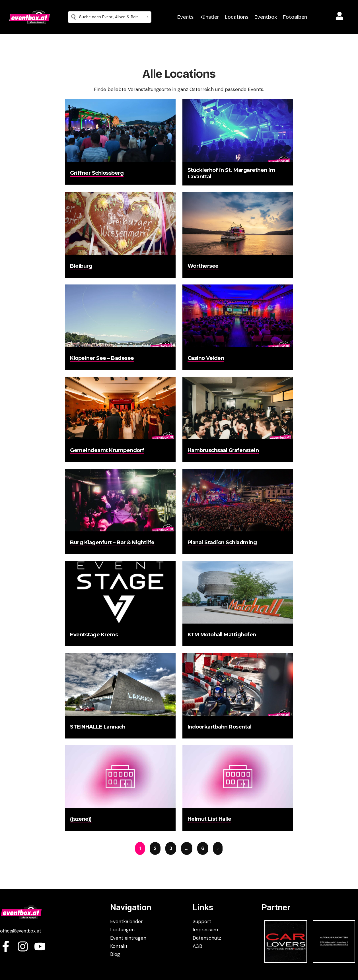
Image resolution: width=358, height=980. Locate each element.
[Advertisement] (32, 154)
